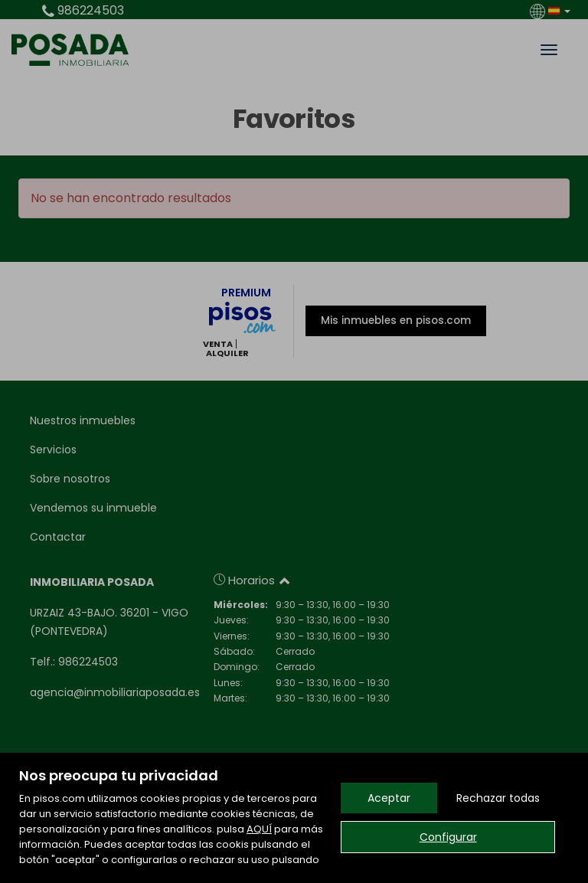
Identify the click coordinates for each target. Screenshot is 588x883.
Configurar (448, 837)
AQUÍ (259, 829)
